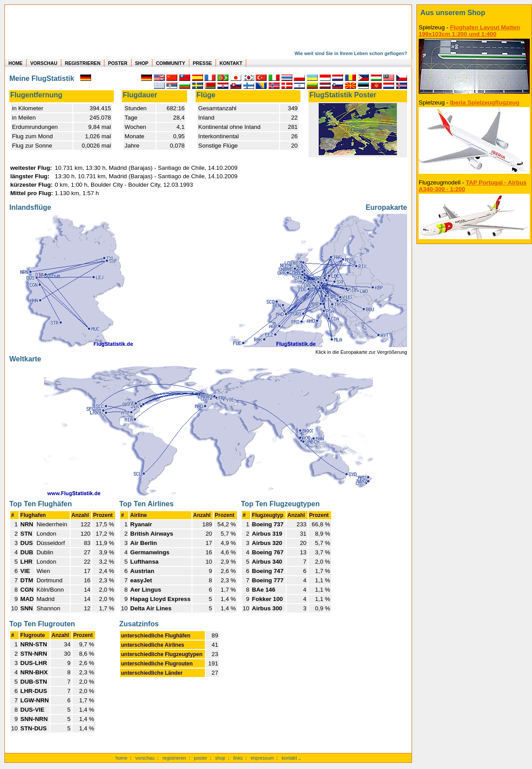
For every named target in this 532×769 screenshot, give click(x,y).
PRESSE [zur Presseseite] (202, 63)
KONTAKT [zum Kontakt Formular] (231, 63)
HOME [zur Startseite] (16, 63)
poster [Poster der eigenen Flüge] (201, 758)
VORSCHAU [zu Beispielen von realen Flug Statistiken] (44, 63)
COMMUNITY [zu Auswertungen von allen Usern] (171, 63)
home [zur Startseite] (122, 758)
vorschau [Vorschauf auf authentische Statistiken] (145, 758)
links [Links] (238, 758)
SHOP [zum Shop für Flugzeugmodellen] (142, 63)
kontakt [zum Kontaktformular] (289, 758)
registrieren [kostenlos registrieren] (174, 758)
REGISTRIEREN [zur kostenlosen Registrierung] (83, 63)
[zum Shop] (474, 13)
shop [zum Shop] (220, 758)
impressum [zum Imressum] (262, 758)
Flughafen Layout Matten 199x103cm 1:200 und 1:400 (469, 31)
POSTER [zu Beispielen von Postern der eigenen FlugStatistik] (118, 63)
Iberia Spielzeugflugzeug (484, 102)
